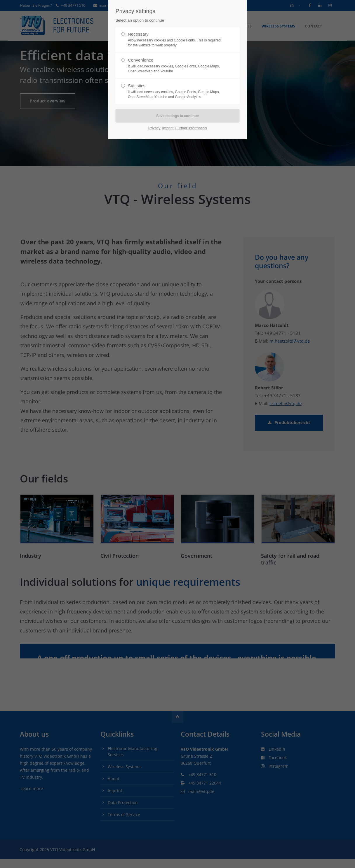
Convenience (175, 66)
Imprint (168, 128)
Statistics (175, 91)
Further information (191, 128)
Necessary (175, 40)
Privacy (154, 128)
